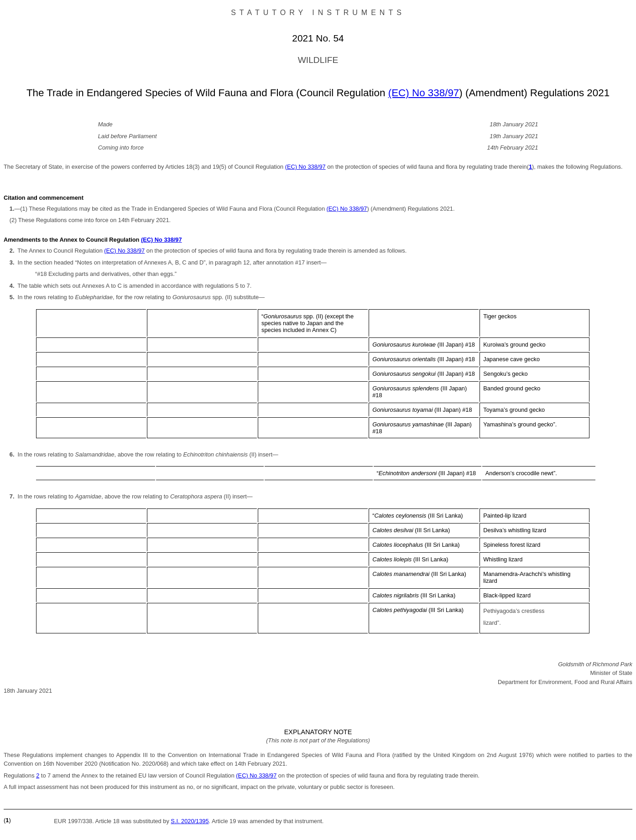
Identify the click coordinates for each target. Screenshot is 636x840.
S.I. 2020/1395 (190, 821)
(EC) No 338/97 (424, 93)
